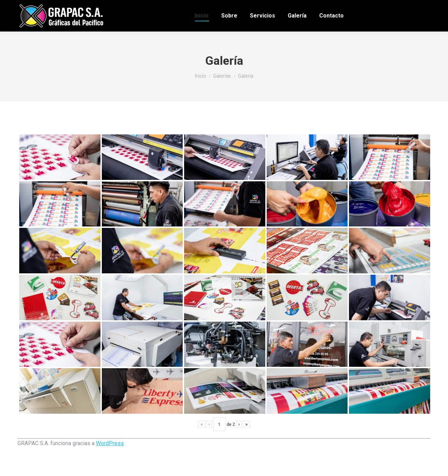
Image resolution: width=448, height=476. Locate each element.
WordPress (110, 443)
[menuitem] (202, 16)
